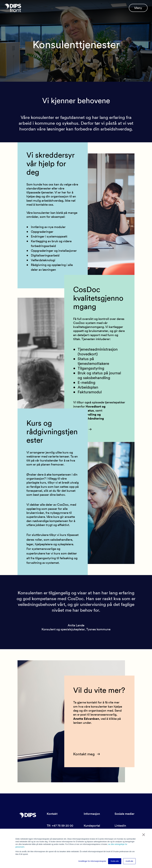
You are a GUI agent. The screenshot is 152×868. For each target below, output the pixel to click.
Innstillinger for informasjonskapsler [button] (92, 861)
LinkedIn (120, 826)
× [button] (144, 835)
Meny (138, 9)
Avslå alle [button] (129, 861)
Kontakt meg (84, 754)
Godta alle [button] (115, 861)
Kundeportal (92, 826)
